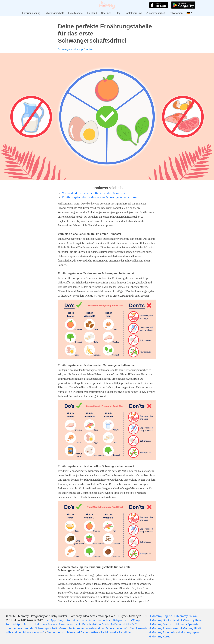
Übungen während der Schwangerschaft (31, 628)
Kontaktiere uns (133, 13)
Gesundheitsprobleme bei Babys (67, 632)
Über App (106, 13)
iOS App (136, 620)
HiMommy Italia (191, 620)
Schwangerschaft (54, 13)
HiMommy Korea (160, 636)
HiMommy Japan (188, 632)
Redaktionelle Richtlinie (116, 632)
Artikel (90, 49)
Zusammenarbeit (156, 13)
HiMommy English (160, 616)
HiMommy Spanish (186, 624)
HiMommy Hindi (190, 628)
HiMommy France (160, 624)
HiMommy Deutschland (164, 620)
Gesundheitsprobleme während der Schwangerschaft (94, 628)
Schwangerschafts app (70, 49)
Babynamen (176, 13)
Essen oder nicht (70, 624)
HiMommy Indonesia (162, 632)
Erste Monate (75, 13)
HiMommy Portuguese (163, 628)
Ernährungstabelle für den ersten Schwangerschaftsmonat (100, 197)
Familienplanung (31, 13)
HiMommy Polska (185, 616)
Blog (118, 13)
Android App (13, 624)
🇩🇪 (188, 13)
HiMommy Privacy (45, 624)
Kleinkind (92, 13)
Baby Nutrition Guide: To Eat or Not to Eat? (109, 624)
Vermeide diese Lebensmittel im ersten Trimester (94, 193)
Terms (28, 624)
